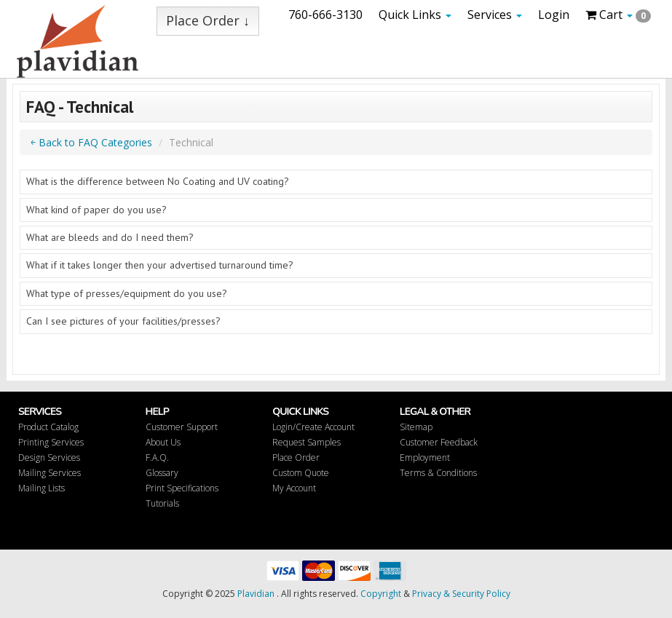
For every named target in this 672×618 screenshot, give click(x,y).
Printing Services (51, 442)
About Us (163, 442)
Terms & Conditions (438, 473)
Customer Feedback (439, 442)
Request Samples (307, 442)
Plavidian (256, 594)
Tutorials (162, 503)
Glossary (162, 473)
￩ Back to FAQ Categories (91, 142)
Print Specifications (182, 488)
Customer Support (182, 427)
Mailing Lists (41, 488)
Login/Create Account (313, 427)
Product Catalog (48, 427)
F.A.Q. (157, 457)
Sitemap (416, 427)
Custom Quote (301, 473)
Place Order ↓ (208, 20)
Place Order (296, 457)
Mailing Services (50, 473)
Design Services (49, 457)
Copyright (381, 594)
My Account (294, 488)
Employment (425, 457)
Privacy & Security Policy (461, 594)
